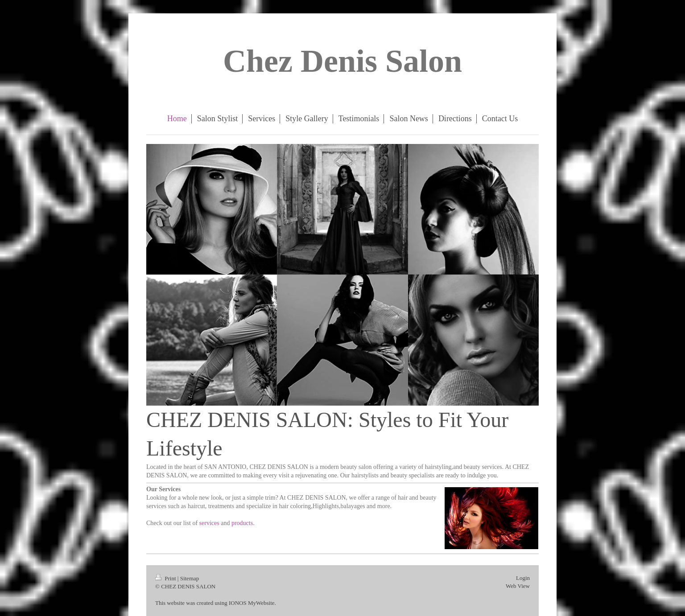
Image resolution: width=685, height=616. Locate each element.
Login (523, 578)
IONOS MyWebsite (252, 603)
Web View (518, 586)
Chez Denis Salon (342, 61)
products (242, 523)
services (209, 523)
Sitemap (190, 578)
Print (166, 578)
